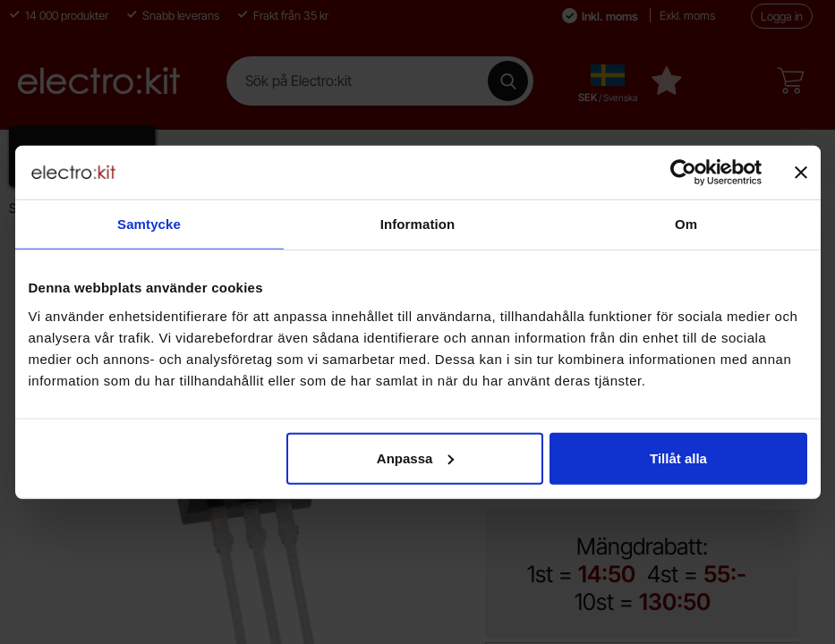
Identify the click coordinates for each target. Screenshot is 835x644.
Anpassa (416, 458)
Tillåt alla (678, 458)
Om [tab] (686, 224)
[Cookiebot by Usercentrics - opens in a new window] (683, 173)
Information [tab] (418, 224)
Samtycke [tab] (149, 224)
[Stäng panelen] (801, 173)
